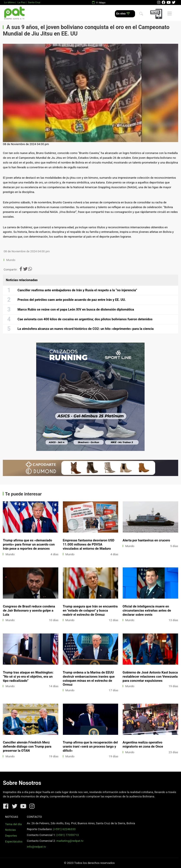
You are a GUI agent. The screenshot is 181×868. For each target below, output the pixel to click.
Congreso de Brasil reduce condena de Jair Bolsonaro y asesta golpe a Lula (29, 611)
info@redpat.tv (36, 847)
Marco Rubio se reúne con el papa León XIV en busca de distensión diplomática (76, 309)
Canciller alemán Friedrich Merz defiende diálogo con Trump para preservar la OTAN (27, 747)
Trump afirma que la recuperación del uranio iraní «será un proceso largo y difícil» (90, 747)
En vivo (123, 14)
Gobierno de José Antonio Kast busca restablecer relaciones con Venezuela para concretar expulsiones (150, 677)
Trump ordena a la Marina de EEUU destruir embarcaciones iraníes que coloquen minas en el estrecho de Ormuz (89, 679)
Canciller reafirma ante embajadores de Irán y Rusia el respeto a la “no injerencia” (77, 290)
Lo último (9, 2)
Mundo (11, 260)
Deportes (11, 836)
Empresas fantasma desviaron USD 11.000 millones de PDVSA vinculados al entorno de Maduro (89, 544)
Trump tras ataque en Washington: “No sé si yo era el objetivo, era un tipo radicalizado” (28, 677)
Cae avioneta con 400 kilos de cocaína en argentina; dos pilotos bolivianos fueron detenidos (85, 319)
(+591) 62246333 (64, 829)
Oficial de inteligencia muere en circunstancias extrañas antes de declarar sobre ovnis (147, 611)
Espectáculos (14, 841)
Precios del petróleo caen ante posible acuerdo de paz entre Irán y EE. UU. (72, 300)
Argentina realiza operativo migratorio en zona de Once (143, 744)
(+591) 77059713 (68, 835)
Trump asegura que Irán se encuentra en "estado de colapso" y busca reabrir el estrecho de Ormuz (90, 611)
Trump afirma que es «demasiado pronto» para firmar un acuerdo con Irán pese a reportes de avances (29, 544)
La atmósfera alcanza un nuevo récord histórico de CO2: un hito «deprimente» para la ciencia (86, 329)
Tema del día (13, 824)
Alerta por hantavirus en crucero (146, 540)
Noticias (11, 830)
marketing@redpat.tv (70, 841)
